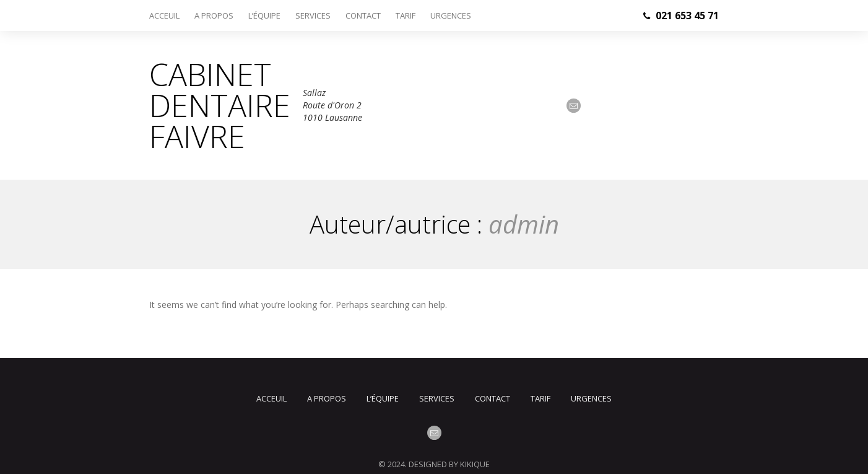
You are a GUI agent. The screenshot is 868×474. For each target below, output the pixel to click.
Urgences (451, 15)
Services (313, 15)
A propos (214, 15)
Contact (363, 15)
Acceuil (164, 15)
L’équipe (264, 15)
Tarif (406, 15)
